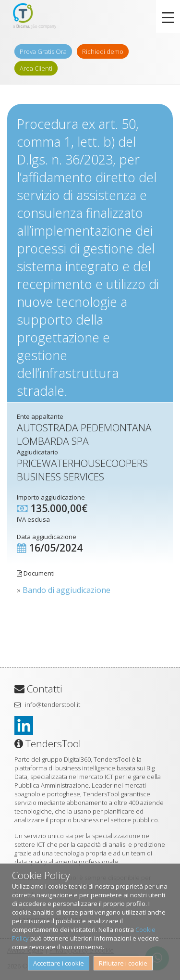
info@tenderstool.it (53, 704)
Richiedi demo (103, 51)
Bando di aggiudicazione (66, 590)
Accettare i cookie (59, 963)
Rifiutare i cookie (123, 963)
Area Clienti (36, 68)
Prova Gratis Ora (43, 51)
